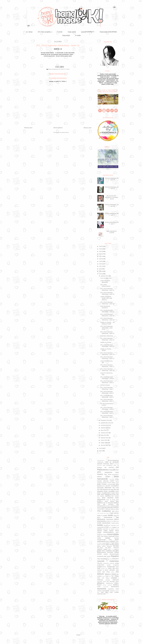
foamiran (116, 503)
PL (112, 549)
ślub (104, 572)
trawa (103, 576)
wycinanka (106, 587)
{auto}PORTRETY (88, 32)
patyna (99, 546)
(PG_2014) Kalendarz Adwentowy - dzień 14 (107, 346)
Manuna (100, 530)
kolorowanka (102, 521)
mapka (106, 530)
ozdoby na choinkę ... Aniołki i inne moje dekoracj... (106, 298)
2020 (101, 259)
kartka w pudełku (102, 516)
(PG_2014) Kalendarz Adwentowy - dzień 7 (107, 388)
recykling (104, 559)
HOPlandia (116, 508)
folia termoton (108, 504)
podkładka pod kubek (112, 551)
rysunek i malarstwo (108, 561)
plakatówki (116, 549)
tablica (113, 572)
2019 (101, 261)
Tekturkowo (108, 574)
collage (117, 483)
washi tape (106, 582)
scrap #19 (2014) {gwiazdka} (105, 281)
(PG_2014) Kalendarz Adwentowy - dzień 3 (107, 408)
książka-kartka (115, 523)
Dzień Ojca (116, 495)
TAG (117, 572)
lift (105, 527)
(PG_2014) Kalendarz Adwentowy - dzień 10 (107, 370)
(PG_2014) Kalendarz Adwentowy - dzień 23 (107, 293)
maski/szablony (108, 532)
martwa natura (114, 530)
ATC (99, 472)
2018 (101, 264)
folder (99, 504)
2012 (101, 451)
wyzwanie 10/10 (113, 589)
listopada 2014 (105, 420)
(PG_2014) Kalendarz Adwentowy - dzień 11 (107, 366)
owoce (107, 543)
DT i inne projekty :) (45, 32)
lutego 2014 (104, 443)
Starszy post (87, 128)
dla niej (116, 489)
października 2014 (106, 423)
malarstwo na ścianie (108, 529)
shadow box (104, 568)
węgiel (117, 582)
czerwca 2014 (105, 433)
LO (107, 527)
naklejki (108, 538)
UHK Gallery (106, 578)
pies (109, 549)
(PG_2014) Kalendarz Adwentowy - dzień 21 (107, 311)
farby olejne (109, 501)
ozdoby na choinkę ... (106, 342)
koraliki (108, 521)
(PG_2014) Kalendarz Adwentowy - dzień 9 (107, 378)
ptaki (105, 556)
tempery (114, 574)
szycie (99, 572)
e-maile (78, 35)
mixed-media (113, 534)
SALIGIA (100, 563)
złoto (107, 592)
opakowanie (101, 541)
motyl (99, 538)
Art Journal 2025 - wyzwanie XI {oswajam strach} (112, 197)
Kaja (112, 513)
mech (117, 532)
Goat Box (108, 506)
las (109, 525)
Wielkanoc (101, 583)
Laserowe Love (115, 525)
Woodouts (116, 585)
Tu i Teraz (67, 69)
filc (104, 503)
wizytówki (110, 585)
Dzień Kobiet (111, 493)
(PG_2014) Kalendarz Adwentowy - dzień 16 (107, 333)
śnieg (108, 572)
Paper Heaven (115, 543)
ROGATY (116, 559)
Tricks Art (108, 576)
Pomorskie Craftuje (113, 552)
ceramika (100, 483)
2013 (101, 448)
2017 (101, 266)
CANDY (112, 481)
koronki (112, 521)
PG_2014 (61, 69)
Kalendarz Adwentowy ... (107, 336)
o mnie (60, 32)
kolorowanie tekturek (113, 519)
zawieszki (112, 591)
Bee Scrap (108, 474)
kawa (115, 516)
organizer (112, 541)
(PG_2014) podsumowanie (105, 285)
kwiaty (100, 525)
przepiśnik (100, 556)
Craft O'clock (102, 484)
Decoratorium (115, 486)
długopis (100, 491)
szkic (117, 570)
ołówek (117, 540)
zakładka (99, 591)
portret (99, 554)
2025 (101, 246)
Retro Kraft (110, 559)
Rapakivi (115, 556)
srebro (117, 568)
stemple (112, 570)
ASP (117, 470)
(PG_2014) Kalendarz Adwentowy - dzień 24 (107, 289)
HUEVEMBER (101, 509)
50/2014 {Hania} (105, 385)
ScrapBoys (116, 565)
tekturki (101, 574)
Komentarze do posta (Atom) (61, 132)
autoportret (108, 472)
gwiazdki (104, 507)
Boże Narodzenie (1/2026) (112, 232)
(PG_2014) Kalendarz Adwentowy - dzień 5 (107, 396)
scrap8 (109, 565)
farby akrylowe (108, 498)
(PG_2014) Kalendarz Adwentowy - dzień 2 (107, 412)
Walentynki (116, 580)
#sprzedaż (66, 35)
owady (104, 543)
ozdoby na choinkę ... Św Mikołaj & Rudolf (108, 323)
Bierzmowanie (116, 474)
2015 (101, 271)
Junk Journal (100, 513)
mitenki (105, 535)
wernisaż (112, 582)
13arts (106, 462)
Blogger (78, 635)
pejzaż (104, 546)
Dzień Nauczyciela (106, 495)
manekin (117, 529)
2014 (101, 274)
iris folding (116, 509)
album (112, 464)
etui (98, 496)
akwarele (116, 462)
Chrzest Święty (111, 483)
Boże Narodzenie (53, 69)
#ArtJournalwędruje (113, 460)
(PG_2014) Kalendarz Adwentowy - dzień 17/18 (107, 328)
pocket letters (101, 551)
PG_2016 (108, 548)
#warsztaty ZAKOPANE (108, 32)
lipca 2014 (104, 430)
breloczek (112, 479)
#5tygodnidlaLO (101, 461)
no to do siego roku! (106, 278)
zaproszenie (106, 591)
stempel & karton (103, 570)
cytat (117, 484)
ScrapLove (111, 567)
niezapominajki (101, 540)
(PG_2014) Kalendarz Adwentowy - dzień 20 (107, 315)
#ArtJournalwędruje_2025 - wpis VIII (112, 179)
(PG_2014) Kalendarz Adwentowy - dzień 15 (107, 339)
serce (99, 568)
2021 (101, 256)
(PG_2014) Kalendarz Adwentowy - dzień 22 (107, 303)
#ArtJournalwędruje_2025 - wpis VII (112, 205)
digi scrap (116, 488)
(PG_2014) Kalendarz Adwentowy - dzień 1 (107, 416)
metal (99, 535)
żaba (104, 594)
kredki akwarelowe (104, 523)
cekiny (117, 481)
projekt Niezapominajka (111, 554)
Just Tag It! (107, 513)
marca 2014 (104, 440)
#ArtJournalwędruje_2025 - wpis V (112, 223)
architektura (109, 465)
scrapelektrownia (102, 567)
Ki (118, 516)
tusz (99, 578)
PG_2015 (100, 548)
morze (117, 536)
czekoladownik (101, 486)
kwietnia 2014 (105, 438)
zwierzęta (100, 594)
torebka (99, 576)
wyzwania (102, 589)
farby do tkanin (111, 500)
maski (99, 532)
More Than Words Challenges (106, 536)
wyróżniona (115, 587)
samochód (106, 563)
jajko (113, 511)
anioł (104, 465)
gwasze (99, 508)
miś (102, 535)
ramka (109, 556)
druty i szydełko (109, 491)
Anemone (99, 465)
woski (99, 587)
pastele (117, 545)
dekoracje (108, 488)
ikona (112, 509)
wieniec (105, 585)
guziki (117, 506)
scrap (117, 563)
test (118, 574)
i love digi (108, 509)
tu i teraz (29, 32)
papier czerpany (101, 545)
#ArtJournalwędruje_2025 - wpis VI (112, 188)
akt (110, 462)
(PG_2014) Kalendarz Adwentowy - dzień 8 (107, 382)
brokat (117, 479)
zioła (102, 592)
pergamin (109, 546)
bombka (108, 477)
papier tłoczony (110, 545)
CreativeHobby (111, 484)
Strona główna (58, 128)
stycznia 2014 (105, 445)
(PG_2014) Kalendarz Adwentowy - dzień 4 (107, 400)
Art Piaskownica (108, 468)
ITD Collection (104, 511)
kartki (110, 515)
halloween (110, 507)
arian (115, 465)
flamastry (111, 503)
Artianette (112, 470)
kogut (99, 518)
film (107, 503)
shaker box (111, 568)
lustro (110, 527)
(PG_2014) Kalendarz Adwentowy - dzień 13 (107, 354)
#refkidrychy (100, 462)
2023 (101, 251)
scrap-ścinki (101, 565)
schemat (112, 563)
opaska (108, 542)
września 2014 (105, 425)
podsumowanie (102, 552)
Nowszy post (28, 128)
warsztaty (100, 582)
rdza (99, 559)
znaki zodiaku (114, 592)
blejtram (99, 477)
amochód (117, 464)
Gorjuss (113, 506)
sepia (117, 567)
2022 (101, 254)
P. (110, 543)
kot (115, 521)
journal (117, 511)
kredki (117, 521)
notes (110, 540)
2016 (101, 269)
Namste (117, 538)
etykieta (102, 496)
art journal (109, 467)
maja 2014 (104, 435)
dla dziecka (104, 489)
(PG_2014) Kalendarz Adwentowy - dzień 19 (107, 319)
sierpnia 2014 (105, 428)
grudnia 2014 (105, 276)
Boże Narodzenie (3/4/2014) (105, 307)
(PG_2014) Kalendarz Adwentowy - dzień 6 (107, 392)
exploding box (109, 496)
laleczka (106, 525)
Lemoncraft (100, 527)
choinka (104, 483)
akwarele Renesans (103, 464)
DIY (98, 489)
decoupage (100, 488)
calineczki (106, 481)
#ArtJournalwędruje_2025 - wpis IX (112, 214)
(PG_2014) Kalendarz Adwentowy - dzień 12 (107, 358)
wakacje (108, 580)
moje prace (72, 32)
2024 (101, 249)
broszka (99, 481)
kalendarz (116, 513)
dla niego (111, 489)
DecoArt (108, 486)
